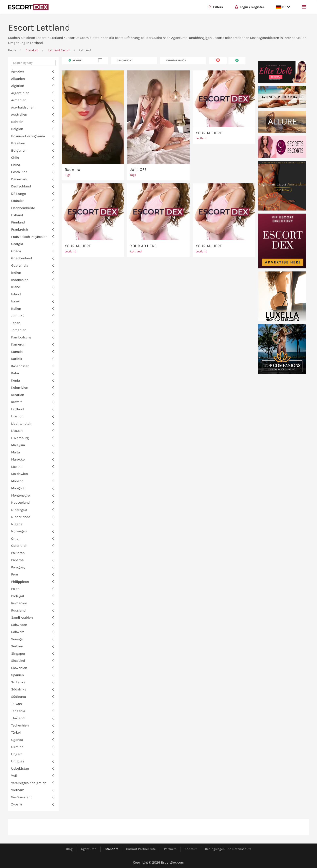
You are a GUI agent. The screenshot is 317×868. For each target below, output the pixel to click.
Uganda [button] (17, 740)
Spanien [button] (17, 675)
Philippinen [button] (20, 582)
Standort (32, 50)
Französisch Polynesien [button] (29, 237)
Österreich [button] (19, 546)
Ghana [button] (16, 251)
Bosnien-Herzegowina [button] (28, 136)
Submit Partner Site (141, 849)
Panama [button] (17, 560)
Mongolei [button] (18, 488)
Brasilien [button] (18, 143)
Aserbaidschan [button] (23, 107)
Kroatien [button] (18, 395)
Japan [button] (16, 323)
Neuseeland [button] (20, 502)
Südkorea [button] (18, 697)
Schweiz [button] (17, 632)
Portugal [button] (18, 596)
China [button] (16, 165)
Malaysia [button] (18, 445)
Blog (69, 849)
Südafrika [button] (19, 689)
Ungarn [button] (17, 754)
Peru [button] (15, 574)
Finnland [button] (18, 222)
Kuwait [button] (16, 402)
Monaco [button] (17, 481)
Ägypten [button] (17, 71)
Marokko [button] (18, 459)
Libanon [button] (17, 416)
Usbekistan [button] (20, 768)
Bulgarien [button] (19, 150)
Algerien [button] (18, 86)
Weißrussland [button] (22, 797)
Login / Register (250, 7)
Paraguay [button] (18, 567)
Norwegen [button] (19, 531)
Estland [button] (17, 215)
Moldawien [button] (20, 474)
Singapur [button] (18, 653)
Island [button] (16, 294)
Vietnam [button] (18, 790)
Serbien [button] (17, 646)
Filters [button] (216, 7)
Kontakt (191, 849)
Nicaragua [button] (19, 510)
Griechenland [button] (22, 258)
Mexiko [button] (17, 467)
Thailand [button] (18, 718)
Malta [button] (15, 452)
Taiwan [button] (16, 704)
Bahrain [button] (17, 122)
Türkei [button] (16, 732)
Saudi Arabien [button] (22, 617)
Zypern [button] (16, 804)
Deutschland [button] (21, 186)
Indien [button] (16, 272)
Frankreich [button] (20, 229)
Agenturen (89, 849)
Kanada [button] (17, 352)
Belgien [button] (17, 129)
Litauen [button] (17, 431)
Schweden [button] (19, 625)
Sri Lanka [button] (18, 682)
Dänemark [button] (19, 179)
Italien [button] (16, 308)
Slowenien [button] (19, 668)
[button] (304, 7)
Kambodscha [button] (21, 337)
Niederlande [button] (21, 517)
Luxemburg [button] (20, 438)
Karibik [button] (17, 359)
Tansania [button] (18, 711)
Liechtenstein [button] (22, 423)
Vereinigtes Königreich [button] (29, 783)
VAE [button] (14, 775)
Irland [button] (16, 287)
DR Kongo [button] (18, 194)
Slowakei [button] (18, 661)
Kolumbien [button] (20, 387)
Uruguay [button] (18, 761)
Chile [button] (15, 157)
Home (12, 50)
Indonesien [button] (20, 280)
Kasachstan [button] (20, 366)
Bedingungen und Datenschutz (228, 849)
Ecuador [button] (17, 201)
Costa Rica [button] (19, 172)
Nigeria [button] (17, 524)
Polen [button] (15, 589)
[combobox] (33, 64)
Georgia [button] (17, 244)
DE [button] (283, 7)
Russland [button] (18, 610)
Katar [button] (15, 373)
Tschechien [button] (20, 725)
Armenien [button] (19, 100)
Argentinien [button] (20, 93)
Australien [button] (19, 114)
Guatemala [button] (20, 265)
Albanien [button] (18, 79)
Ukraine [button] (17, 747)
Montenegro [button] (20, 495)
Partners (170, 849)
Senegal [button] (17, 639)
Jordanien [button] (19, 330)
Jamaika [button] (18, 316)
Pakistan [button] (18, 553)
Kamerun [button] (18, 344)
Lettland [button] (17, 409)
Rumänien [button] (19, 603)
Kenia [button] (15, 380)
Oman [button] (16, 538)
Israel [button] (15, 301)
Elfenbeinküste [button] (23, 208)
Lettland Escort (59, 50)
